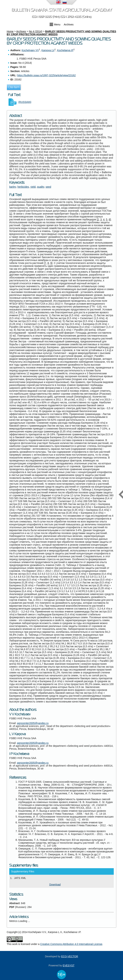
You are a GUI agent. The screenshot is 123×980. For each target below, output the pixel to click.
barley (13, 187)
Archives (69, 25)
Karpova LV (48, 50)
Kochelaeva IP (65, 50)
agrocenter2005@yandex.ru (33, 723)
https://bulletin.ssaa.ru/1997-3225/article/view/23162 (46, 75)
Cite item (14, 87)
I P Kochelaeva (19, 754)
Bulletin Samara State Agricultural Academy (62, 10)
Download (55, 885)
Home (10, 31)
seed (48, 187)
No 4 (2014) (36, 31)
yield (33, 187)
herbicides (23, 187)
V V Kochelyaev (20, 714)
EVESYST (69, 965)
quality (41, 187)
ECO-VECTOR (70, 956)
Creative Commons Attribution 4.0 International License (71, 944)
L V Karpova (18, 734)
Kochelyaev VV (30, 50)
